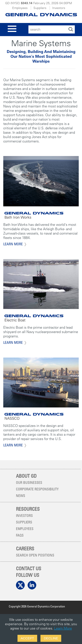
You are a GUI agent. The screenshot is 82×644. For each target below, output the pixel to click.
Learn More (13, 244)
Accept (27, 638)
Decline (51, 638)
